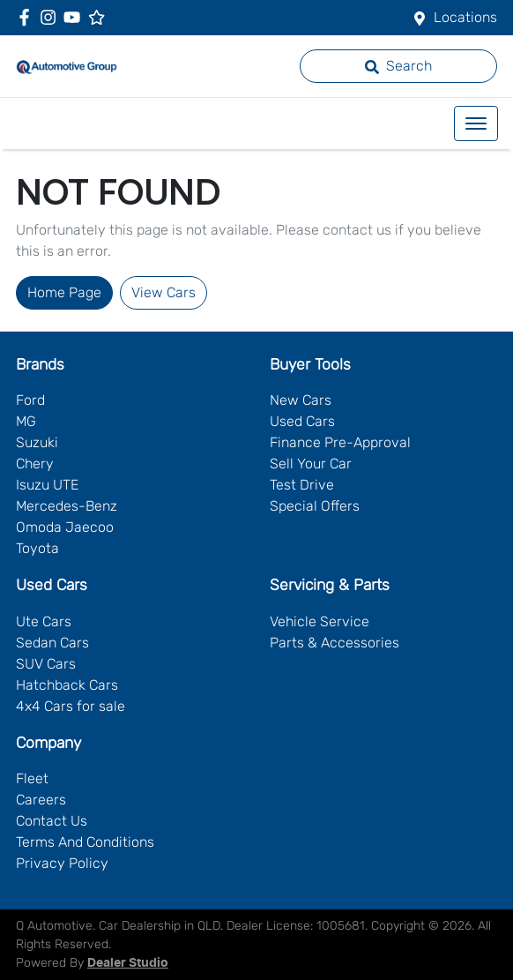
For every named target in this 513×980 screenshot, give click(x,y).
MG (26, 421)
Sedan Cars (52, 643)
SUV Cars (46, 664)
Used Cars (302, 421)
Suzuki (37, 442)
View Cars (164, 292)
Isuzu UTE (47, 485)
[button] (476, 123)
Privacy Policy (62, 863)
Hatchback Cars (67, 685)
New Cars (301, 400)
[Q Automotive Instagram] (52, 17)
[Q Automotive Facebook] (28, 17)
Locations (465, 17)
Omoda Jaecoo (65, 527)
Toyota (37, 548)
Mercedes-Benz (67, 506)
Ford (30, 400)
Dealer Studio (128, 963)
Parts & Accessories (335, 643)
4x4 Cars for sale (71, 706)
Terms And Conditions (85, 842)
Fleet (32, 778)
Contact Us (52, 821)
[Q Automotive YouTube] (75, 17)
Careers (41, 800)
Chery (35, 464)
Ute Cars (44, 621)
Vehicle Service (320, 621)
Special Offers (315, 506)
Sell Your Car (311, 464)
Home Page (64, 292)
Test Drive (302, 485)
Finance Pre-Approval (340, 442)
